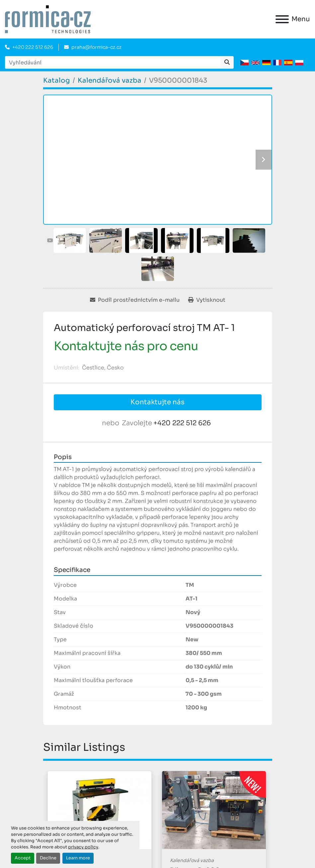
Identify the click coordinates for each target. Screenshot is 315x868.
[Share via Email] (135, 300)
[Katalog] (57, 80)
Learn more (78, 858)
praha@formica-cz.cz (96, 47)
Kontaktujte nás (157, 402)
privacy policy (83, 847)
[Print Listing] (207, 300)
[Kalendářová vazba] (110, 80)
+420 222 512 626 (33, 47)
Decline (48, 858)
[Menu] (282, 19)
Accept (23, 858)
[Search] (113, 62)
